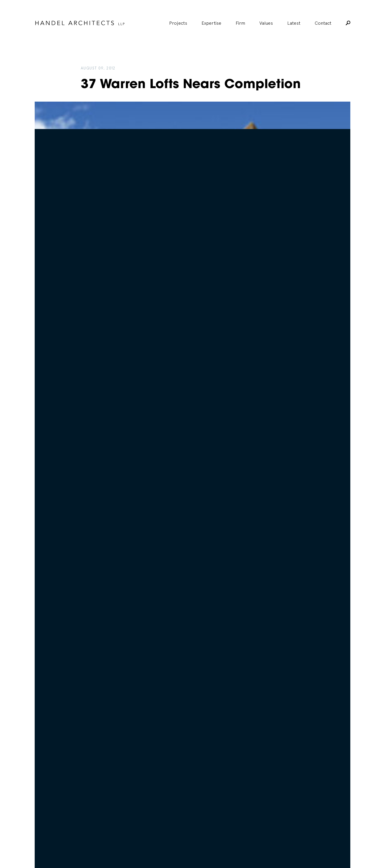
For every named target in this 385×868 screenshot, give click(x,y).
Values (266, 23)
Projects (178, 23)
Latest (294, 23)
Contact (323, 23)
